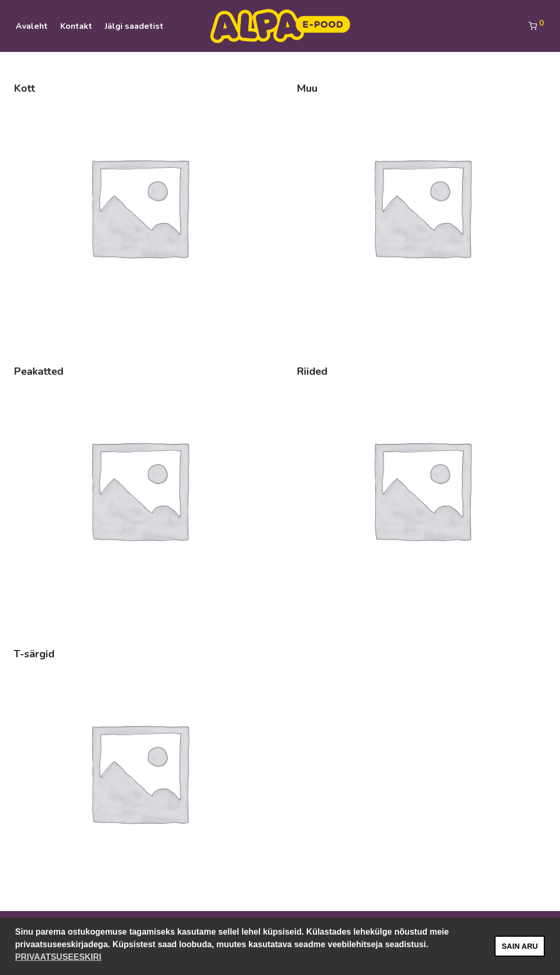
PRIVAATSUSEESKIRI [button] (58, 957)
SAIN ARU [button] (520, 946)
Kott (24, 88)
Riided (312, 371)
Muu (307, 88)
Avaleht (32, 26)
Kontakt (76, 26)
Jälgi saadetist (134, 26)
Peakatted (39, 371)
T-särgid (34, 654)
